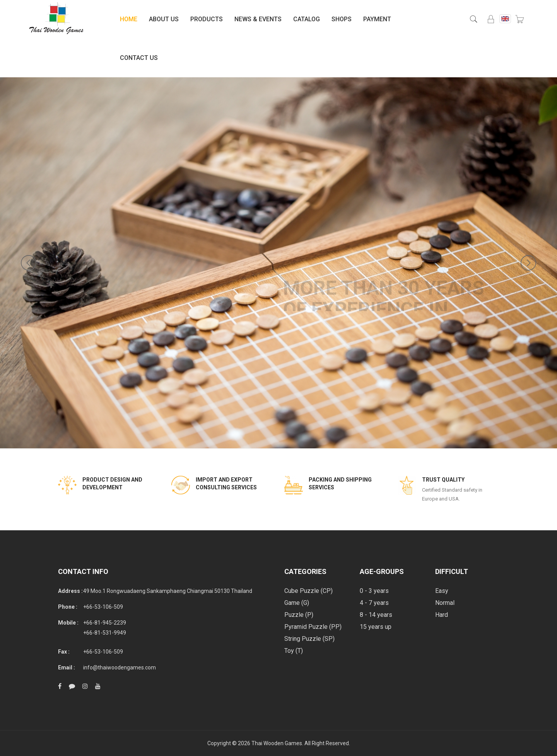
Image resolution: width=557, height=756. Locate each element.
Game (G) (297, 603)
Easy (442, 591)
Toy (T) (294, 651)
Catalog (307, 19)
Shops (342, 19)
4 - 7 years (374, 603)
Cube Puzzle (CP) (308, 591)
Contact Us (139, 58)
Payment (377, 19)
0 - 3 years (374, 591)
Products (207, 19)
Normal (445, 603)
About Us (164, 19)
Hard (442, 615)
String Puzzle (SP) (309, 639)
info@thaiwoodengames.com (120, 667)
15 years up (376, 627)
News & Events (258, 19)
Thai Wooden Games (277, 743)
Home (129, 19)
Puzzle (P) (299, 615)
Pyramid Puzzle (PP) (313, 627)
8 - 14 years (376, 615)
